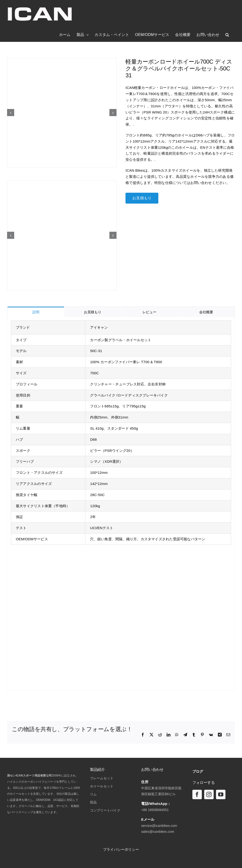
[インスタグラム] (209, 794)
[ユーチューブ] (221, 794)
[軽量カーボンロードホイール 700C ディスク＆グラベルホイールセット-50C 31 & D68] (62, 113)
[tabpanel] (121, 504)
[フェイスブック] (197, 794)
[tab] (36, 312)
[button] (227, 35)
